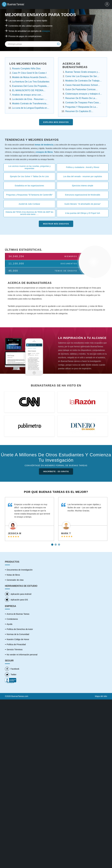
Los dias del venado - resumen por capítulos (83, 176)
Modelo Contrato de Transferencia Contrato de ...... (29, 104)
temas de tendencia (44, 145)
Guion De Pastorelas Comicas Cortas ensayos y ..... (80, 90)
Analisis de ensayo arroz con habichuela (27, 95)
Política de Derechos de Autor (20, 629)
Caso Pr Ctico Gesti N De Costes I (29, 73)
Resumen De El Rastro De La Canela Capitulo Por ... (80, 99)
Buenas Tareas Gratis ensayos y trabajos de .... (82, 72)
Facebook (12, 664)
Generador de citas (15, 580)
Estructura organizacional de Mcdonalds (83, 195)
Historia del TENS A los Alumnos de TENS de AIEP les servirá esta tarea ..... (29, 213)
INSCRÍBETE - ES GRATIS (56, 471)
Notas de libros (13, 575)
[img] (59, 44)
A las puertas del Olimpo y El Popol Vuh (83, 213)
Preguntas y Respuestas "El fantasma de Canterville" (29, 195)
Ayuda (10, 624)
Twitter (11, 669)
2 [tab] (56, 544)
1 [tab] (53, 544)
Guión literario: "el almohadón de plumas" (83, 204)
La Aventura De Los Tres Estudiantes (31, 82)
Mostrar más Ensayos (56, 224)
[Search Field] (33, 44)
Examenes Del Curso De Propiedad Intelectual (30, 86)
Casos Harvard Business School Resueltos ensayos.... (81, 85)
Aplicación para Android (18, 594)
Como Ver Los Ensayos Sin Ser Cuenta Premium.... (81, 77)
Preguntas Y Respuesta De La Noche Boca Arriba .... (81, 107)
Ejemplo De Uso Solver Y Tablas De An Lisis (29, 176)
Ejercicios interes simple (83, 186)
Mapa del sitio (101, 691)
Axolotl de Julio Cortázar (29, 204)
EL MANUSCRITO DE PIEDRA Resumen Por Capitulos (28, 91)
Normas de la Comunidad (18, 634)
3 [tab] (59, 544)
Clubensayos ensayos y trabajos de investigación (83, 94)
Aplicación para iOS (16, 600)
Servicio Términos (15, 650)
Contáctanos (12, 619)
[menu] (108, 5)
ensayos (46, 31)
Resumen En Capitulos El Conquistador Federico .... (78, 112)
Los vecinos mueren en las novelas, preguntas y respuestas (29, 167)
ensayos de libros (44, 152)
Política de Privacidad (16, 644)
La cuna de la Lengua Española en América (30, 108)
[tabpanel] (29, 519)
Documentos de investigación (20, 570)
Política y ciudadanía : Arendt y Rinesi (83, 167)
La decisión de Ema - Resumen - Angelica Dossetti (29, 100)
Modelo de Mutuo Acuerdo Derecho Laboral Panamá (30, 78)
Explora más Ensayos (56, 122)
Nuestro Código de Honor (18, 639)
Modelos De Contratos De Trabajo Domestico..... (82, 81)
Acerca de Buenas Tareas (18, 614)
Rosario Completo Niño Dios (26, 69)
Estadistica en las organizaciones (29, 186)
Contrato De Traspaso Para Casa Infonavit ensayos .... (82, 103)
